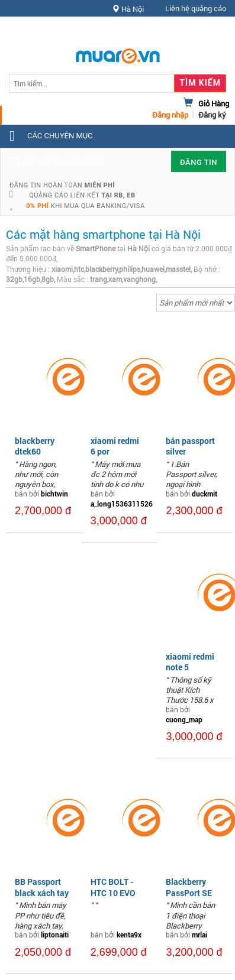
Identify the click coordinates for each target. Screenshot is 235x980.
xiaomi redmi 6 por (115, 446)
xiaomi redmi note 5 (190, 662)
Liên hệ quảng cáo (196, 8)
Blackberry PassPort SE (189, 887)
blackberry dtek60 (35, 446)
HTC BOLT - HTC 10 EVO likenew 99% (113, 892)
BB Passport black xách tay (42, 887)
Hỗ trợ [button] (205, 32)
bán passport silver (190, 446)
